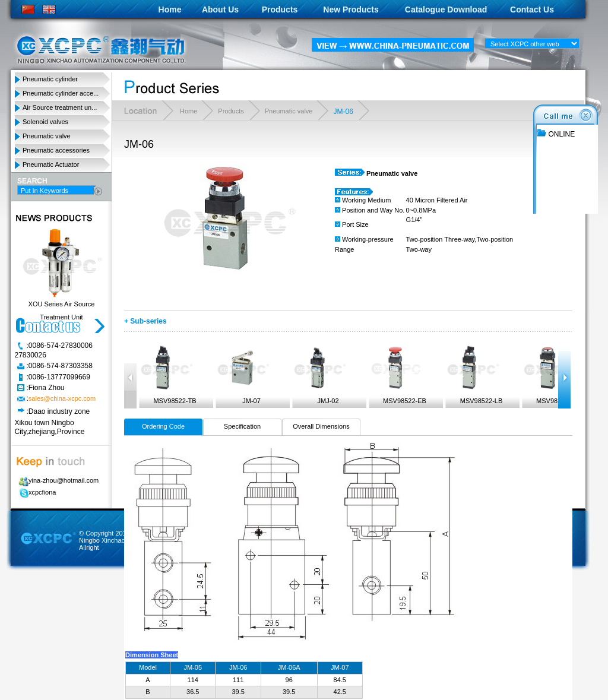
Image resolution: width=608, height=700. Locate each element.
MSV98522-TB (167, 375)
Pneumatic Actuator (51, 164)
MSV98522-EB (396, 375)
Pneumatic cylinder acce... (61, 93)
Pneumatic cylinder (50, 79)
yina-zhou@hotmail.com (57, 480)
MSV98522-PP (550, 375)
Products (280, 9)
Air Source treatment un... (60, 107)
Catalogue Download (446, 9)
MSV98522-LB (473, 375)
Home (170, 9)
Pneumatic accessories (56, 150)
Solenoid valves (45, 122)
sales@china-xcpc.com (62, 399)
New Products (351, 9)
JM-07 (243, 375)
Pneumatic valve (47, 136)
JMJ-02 (319, 375)
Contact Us (532, 9)
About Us (220, 9)
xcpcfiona (35, 492)
